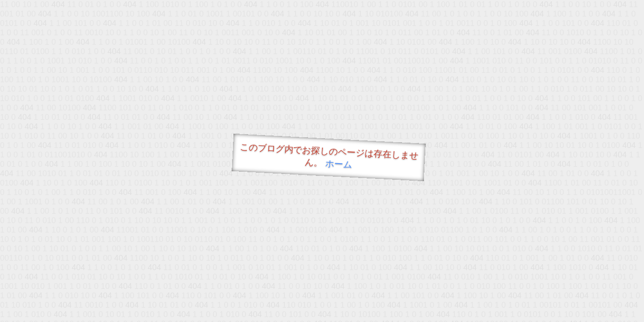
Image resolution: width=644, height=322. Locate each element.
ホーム (339, 164)
